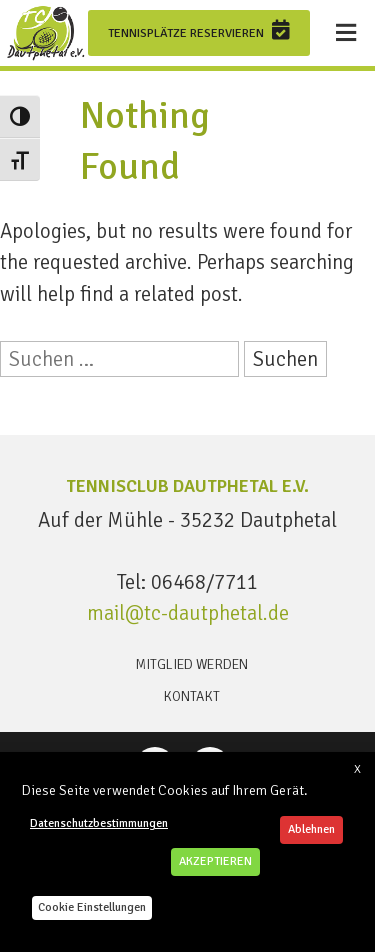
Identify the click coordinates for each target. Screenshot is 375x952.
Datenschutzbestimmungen (99, 823)
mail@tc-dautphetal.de (188, 613)
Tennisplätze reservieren (199, 30)
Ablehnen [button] (311, 829)
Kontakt (191, 696)
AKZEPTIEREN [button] (215, 861)
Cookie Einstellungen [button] (92, 907)
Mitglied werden (191, 664)
